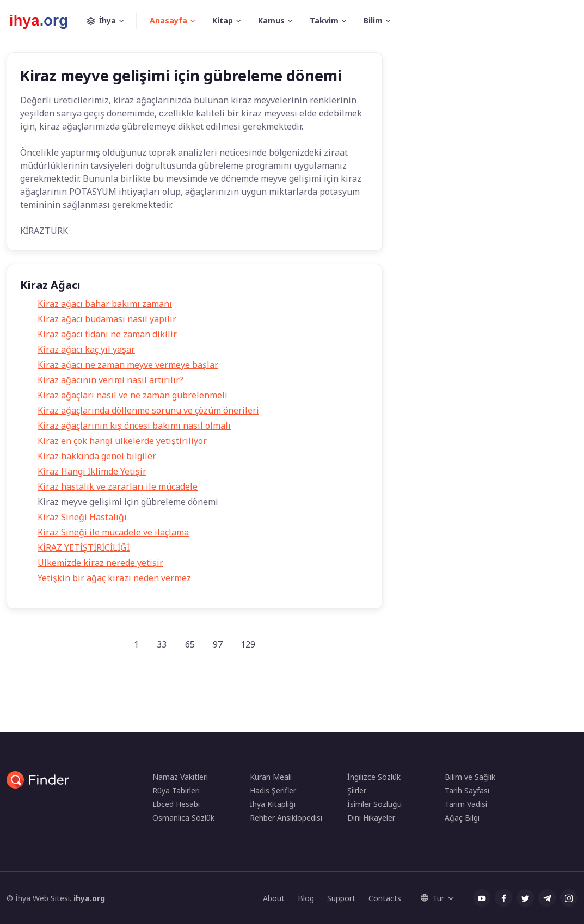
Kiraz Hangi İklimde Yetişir (92, 471)
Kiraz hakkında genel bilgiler (97, 456)
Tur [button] (432, 898)
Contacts (385, 898)
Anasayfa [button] (168, 20)
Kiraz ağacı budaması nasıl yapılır (107, 319)
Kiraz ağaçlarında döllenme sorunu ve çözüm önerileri (148, 410)
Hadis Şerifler (273, 790)
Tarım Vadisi (466, 804)
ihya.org (89, 898)
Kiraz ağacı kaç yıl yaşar (86, 349)
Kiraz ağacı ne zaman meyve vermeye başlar (128, 365)
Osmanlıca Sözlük (183, 818)
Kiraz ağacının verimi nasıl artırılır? (110, 380)
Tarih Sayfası (467, 790)
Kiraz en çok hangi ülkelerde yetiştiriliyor (122, 441)
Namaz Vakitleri (180, 777)
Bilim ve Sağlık (470, 777)
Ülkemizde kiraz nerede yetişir (100, 563)
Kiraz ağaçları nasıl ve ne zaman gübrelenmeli (133, 395)
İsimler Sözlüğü (374, 804)
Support (341, 898)
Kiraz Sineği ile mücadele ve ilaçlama (113, 532)
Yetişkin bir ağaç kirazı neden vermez (114, 578)
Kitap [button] (223, 20)
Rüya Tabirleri (176, 790)
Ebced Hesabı (176, 804)
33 (162, 644)
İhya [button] (112, 21)
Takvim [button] (324, 20)
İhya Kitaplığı (273, 804)
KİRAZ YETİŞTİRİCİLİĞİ (84, 547)
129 (248, 644)
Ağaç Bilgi (462, 818)
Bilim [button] (373, 20)
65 (190, 644)
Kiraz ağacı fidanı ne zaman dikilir (107, 334)
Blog (306, 898)
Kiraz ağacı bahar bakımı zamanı (105, 304)
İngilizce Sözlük (374, 777)
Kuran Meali (271, 777)
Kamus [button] (271, 20)
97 (218, 644)
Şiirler (357, 790)
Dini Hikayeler (371, 818)
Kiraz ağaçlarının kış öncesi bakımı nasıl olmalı (134, 426)
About (274, 898)
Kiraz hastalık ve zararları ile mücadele (118, 486)
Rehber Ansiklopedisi (286, 818)
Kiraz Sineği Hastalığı (82, 517)
